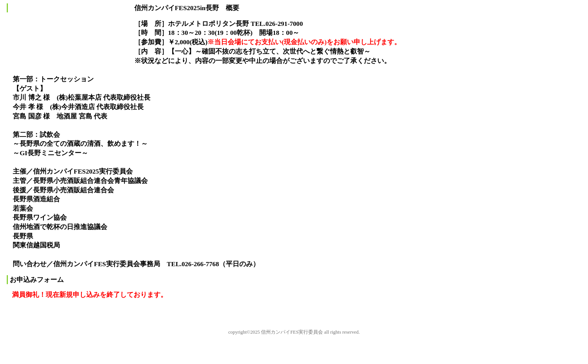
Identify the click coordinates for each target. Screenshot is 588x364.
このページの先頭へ (26, 315)
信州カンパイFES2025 (65, 38)
